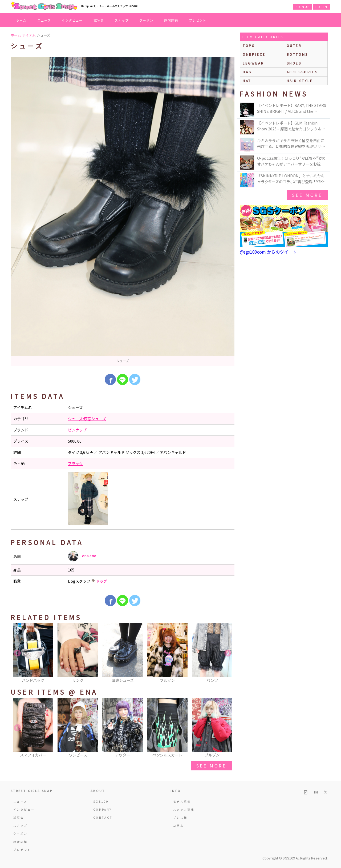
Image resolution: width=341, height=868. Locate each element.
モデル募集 (182, 801)
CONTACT (103, 817)
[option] (123, 211)
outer (294, 45)
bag (247, 72)
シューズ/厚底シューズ (87, 419)
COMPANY (103, 809)
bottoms (297, 54)
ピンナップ (77, 430)
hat (247, 81)
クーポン (146, 20)
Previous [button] (17, 653)
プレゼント (198, 20)
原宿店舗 (171, 20)
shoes (294, 63)
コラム (178, 825)
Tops (249, 45)
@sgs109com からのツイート (268, 252)
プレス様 (180, 817)
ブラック (75, 463)
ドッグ (102, 581)
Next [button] (228, 653)
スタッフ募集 (184, 809)
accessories (302, 72)
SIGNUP (303, 7)
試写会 (99, 20)
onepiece (254, 54)
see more (211, 766)
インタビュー (72, 20)
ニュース (44, 20)
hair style (300, 81)
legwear (253, 63)
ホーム (21, 20)
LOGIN (321, 7)
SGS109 (101, 801)
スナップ (122, 20)
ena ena (82, 556)
